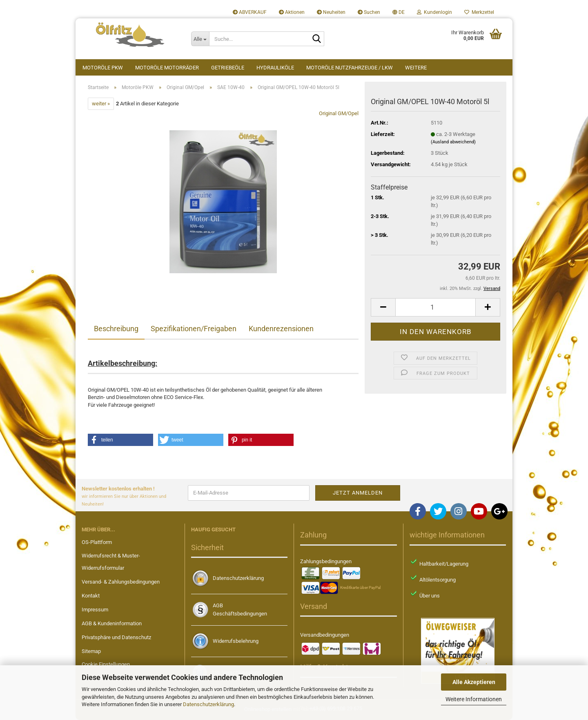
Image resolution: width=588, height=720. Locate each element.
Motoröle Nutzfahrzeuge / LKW (350, 68)
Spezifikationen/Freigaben (194, 329)
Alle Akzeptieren (474, 682)
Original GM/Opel (339, 113)
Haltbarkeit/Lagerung (444, 564)
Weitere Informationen (474, 699)
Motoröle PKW (103, 68)
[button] (399, 12)
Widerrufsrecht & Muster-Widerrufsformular (111, 562)
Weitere (416, 68)
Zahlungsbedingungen (326, 561)
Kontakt (91, 596)
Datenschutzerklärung (208, 704)
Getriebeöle (228, 68)
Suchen (369, 12)
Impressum (95, 610)
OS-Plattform (97, 542)
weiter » (101, 104)
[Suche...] (200, 39)
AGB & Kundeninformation (112, 623)
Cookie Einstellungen (106, 664)
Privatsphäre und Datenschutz (116, 637)
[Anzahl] (435, 307)
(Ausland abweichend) (453, 142)
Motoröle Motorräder (167, 68)
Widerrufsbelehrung (236, 641)
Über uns (430, 596)
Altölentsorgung (438, 580)
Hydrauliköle (275, 68)
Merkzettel (479, 12)
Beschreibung (116, 329)
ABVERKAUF (250, 12)
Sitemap (91, 651)
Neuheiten (331, 12)
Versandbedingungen (325, 635)
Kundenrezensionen (281, 329)
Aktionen (292, 12)
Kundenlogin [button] (434, 12)
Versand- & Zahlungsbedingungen (121, 582)
